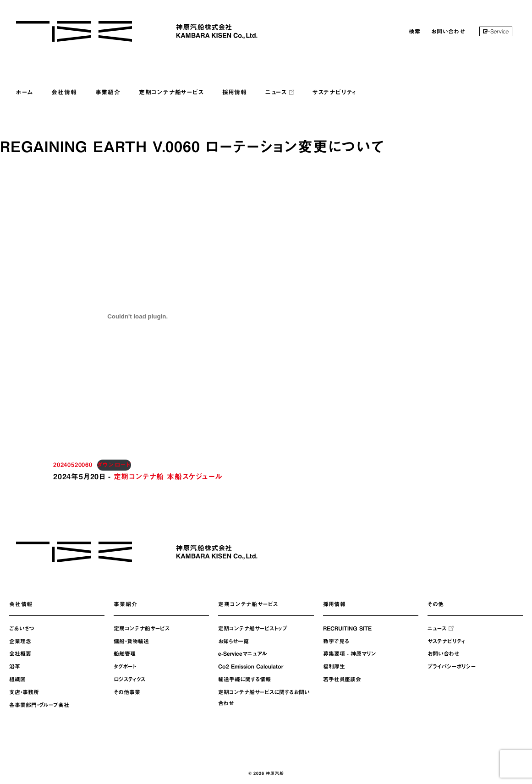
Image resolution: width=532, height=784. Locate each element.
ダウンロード (114, 465)
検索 (415, 31)
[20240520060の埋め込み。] (137, 316)
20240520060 (73, 465)
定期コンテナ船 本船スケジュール (168, 477)
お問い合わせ (448, 31)
